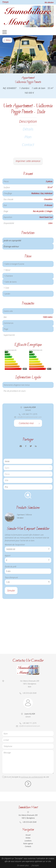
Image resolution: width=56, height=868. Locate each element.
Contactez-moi (26, 423)
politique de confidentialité (32, 777)
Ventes (28, 838)
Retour (8, 40)
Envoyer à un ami (21, 446)
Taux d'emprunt (11, 577)
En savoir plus (23, 865)
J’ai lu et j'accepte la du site (27, 777)
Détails (28, 129)
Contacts (28, 846)
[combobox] (28, 480)
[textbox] (29, 480)
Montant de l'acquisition (15, 545)
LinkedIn (36, 446)
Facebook (26, 446)
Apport (8, 556)
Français (5, 2)
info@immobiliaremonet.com (29, 417)
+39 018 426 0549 (29, 693)
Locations (28, 841)
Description (28, 121)
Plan (28, 137)
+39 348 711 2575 (29, 414)
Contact (28, 145)
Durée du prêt (11, 567)
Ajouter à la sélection (55, 76)
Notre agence (28, 844)
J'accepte (35, 865)
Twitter (31, 446)
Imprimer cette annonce (28, 161)
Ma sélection (49, 2)
